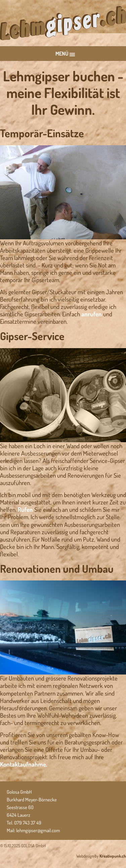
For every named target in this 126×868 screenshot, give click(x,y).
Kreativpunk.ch (113, 856)
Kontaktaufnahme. (24, 764)
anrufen (92, 314)
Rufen (25, 509)
